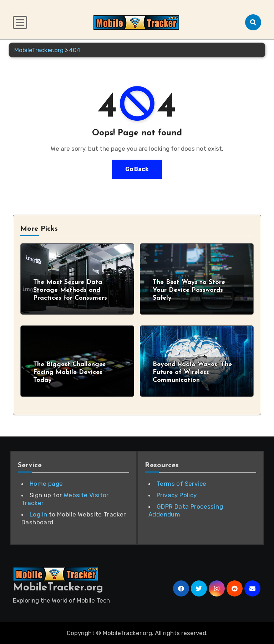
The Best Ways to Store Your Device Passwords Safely (189, 290)
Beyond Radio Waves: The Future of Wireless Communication (192, 372)
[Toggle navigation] (20, 23)
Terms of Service (181, 484)
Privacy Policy (177, 495)
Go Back (137, 169)
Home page (46, 484)
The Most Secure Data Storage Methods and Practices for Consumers (70, 290)
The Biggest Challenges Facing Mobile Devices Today (69, 372)
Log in (38, 514)
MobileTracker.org (58, 588)
